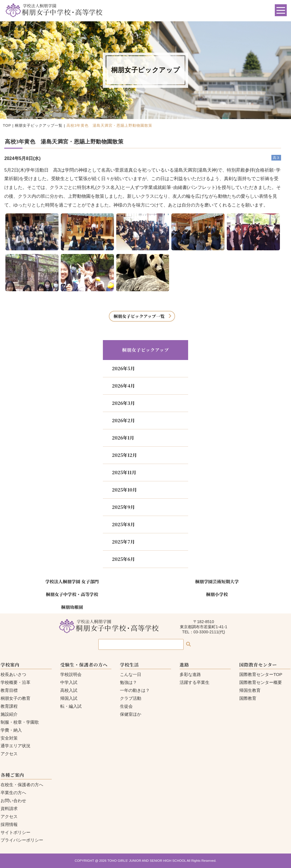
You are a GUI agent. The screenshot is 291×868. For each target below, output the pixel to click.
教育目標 (9, 690)
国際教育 (248, 698)
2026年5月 (123, 368)
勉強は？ (128, 682)
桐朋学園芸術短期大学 (217, 581)
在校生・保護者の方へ (22, 785)
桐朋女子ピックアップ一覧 (39, 125)
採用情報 (9, 824)
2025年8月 (123, 524)
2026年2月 (123, 420)
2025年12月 (124, 455)
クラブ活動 (131, 698)
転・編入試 (71, 706)
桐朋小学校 (217, 594)
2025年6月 (123, 559)
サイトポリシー (15, 832)
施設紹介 (9, 714)
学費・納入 (11, 730)
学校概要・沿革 (15, 682)
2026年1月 (123, 438)
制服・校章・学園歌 (20, 722)
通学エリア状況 (15, 746)
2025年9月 (123, 507)
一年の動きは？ (135, 690)
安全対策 (9, 738)
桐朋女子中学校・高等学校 (72, 594)
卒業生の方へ (13, 793)
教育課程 (9, 706)
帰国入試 (69, 698)
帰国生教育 (250, 690)
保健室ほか (131, 714)
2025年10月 (124, 490)
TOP (7, 125)
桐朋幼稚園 (72, 607)
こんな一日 (131, 674)
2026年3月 (123, 403)
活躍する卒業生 (195, 682)
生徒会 (126, 706)
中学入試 (69, 682)
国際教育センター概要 (261, 682)
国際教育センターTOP (261, 674)
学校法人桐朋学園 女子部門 (72, 581)
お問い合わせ (13, 801)
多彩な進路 (190, 674)
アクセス (9, 754)
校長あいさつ (13, 674)
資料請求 (9, 808)
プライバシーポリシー (22, 840)
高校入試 (69, 690)
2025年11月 (124, 472)
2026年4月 (123, 386)
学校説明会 (71, 674)
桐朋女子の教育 (15, 698)
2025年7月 (123, 542)
